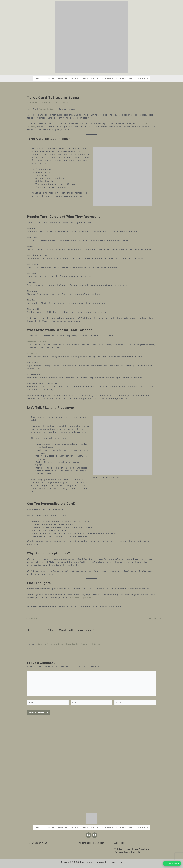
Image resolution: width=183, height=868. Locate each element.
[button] (90, 78)
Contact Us (143, 78)
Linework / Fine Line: (38, 342)
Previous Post (30, 619)
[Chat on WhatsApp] (172, 863)
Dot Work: (32, 354)
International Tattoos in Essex (118, 78)
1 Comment (33, 102)
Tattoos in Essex (47, 109)
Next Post (155, 619)
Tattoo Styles (90, 78)
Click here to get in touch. (82, 598)
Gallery (74, 78)
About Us (62, 78)
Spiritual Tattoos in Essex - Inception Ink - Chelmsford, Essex (70, 644)
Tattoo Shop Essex (44, 78)
